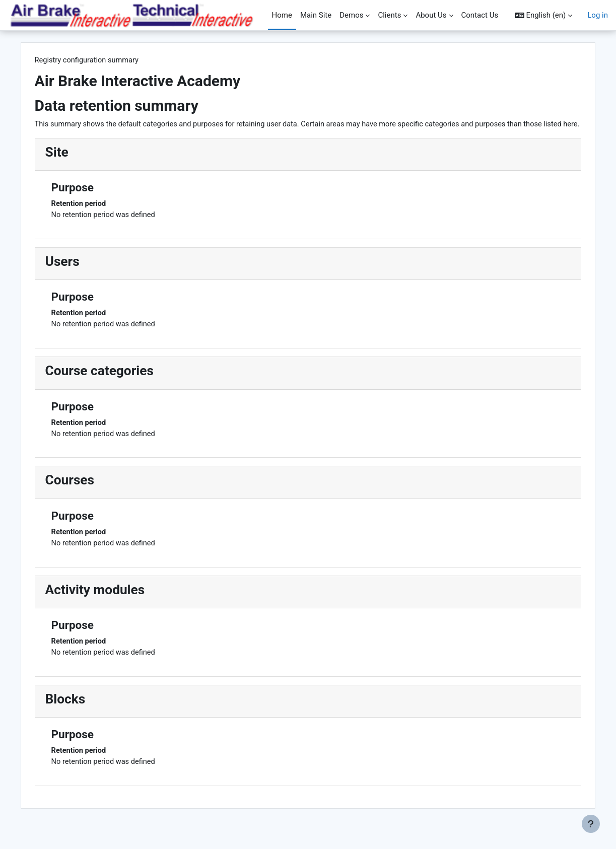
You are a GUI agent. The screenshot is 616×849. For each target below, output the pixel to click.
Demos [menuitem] (351, 15)
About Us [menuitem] (431, 15)
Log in (598, 15)
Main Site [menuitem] (316, 15)
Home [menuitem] (282, 15)
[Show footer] (591, 824)
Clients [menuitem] (389, 15)
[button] (544, 15)
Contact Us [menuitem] (480, 15)
